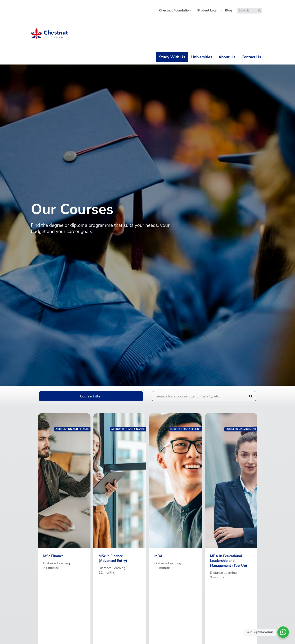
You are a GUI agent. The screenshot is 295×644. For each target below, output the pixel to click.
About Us (227, 57)
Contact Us (251, 57)
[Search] (259, 11)
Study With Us (172, 57)
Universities (202, 57)
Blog (229, 10)
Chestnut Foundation (175, 10)
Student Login (208, 10)
